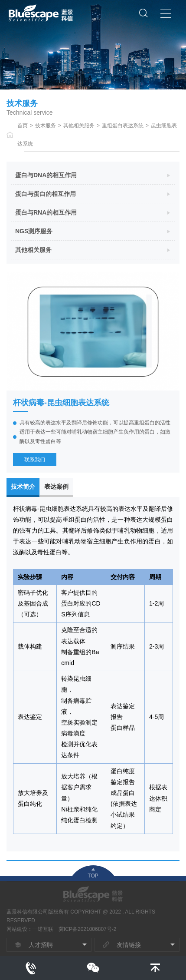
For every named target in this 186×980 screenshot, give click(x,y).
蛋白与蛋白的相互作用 (46, 194)
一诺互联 (43, 929)
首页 (23, 126)
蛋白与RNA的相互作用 (46, 212)
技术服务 (46, 126)
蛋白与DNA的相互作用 (46, 175)
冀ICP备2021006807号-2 (87, 929)
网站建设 (17, 929)
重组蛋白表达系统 (123, 126)
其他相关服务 (79, 126)
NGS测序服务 (34, 231)
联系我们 (35, 460)
